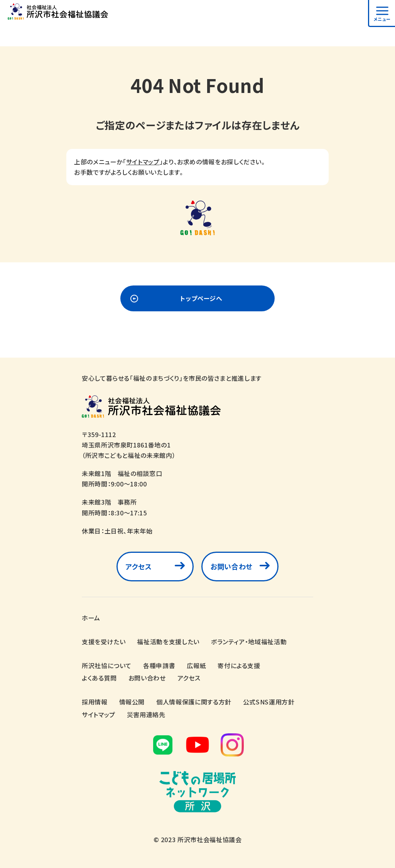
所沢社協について (107, 665)
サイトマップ (143, 162)
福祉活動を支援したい (168, 642)
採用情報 (95, 702)
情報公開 (132, 702)
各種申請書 (159, 665)
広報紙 (196, 665)
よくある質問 (99, 678)
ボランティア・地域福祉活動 (249, 642)
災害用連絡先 (146, 714)
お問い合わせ (231, 566)
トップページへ (201, 298)
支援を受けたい (104, 642)
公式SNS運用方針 (269, 702)
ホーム (91, 618)
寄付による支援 (239, 665)
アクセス (139, 566)
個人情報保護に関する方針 (194, 702)
